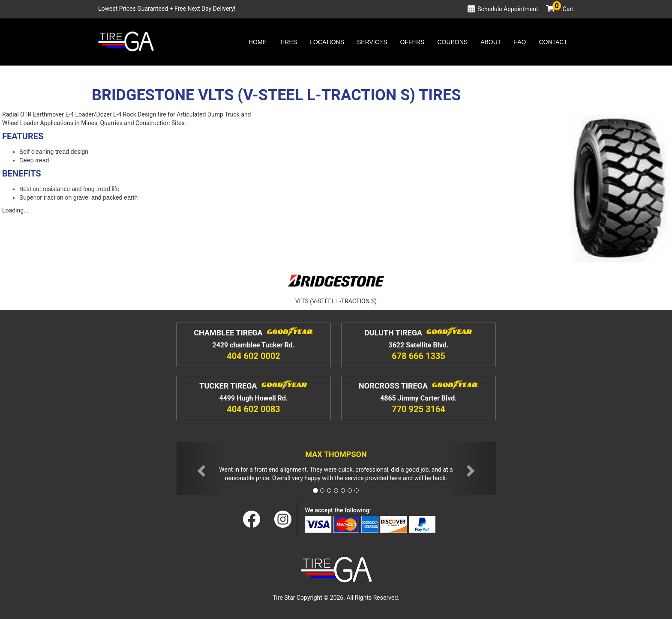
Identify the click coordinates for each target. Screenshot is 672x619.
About (491, 42)
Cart (563, 9)
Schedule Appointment (508, 9)
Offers (412, 42)
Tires (288, 42)
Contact (553, 42)
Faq (520, 42)
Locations (327, 42)
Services (372, 42)
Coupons (452, 42)
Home (258, 42)
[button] (201, 468)
